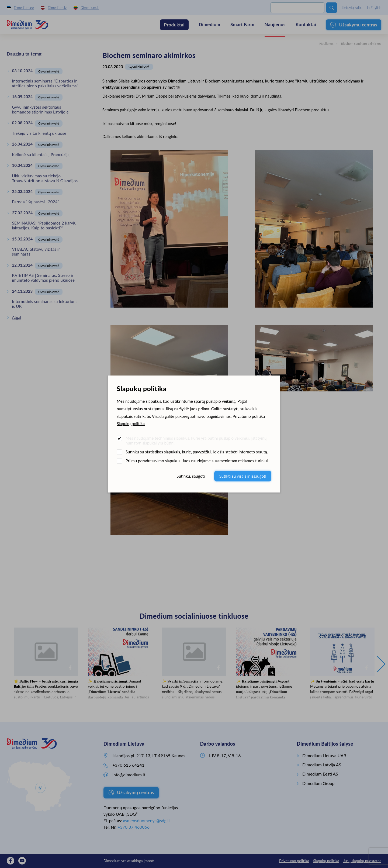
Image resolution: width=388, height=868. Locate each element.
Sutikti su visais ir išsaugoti (243, 476)
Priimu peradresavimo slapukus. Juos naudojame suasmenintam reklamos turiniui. (197, 461)
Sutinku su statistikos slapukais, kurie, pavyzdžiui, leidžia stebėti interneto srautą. (197, 452)
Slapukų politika (131, 423)
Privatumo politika (249, 416)
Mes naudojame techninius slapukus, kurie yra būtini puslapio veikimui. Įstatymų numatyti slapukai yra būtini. (196, 440)
